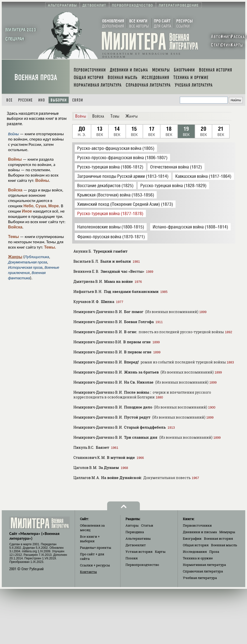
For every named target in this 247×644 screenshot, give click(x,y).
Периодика (135, 532)
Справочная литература (203, 571)
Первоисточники (197, 525)
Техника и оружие (198, 558)
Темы (13, 237)
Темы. (50, 247)
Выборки (59, 100)
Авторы (132, 525)
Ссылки (95, 565)
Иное (27, 211)
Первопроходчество (142, 565)
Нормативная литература (204, 565)
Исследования (195, 552)
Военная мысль (224, 545)
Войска (15, 190)
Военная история (218, 538)
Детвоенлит (136, 545)
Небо (28, 206)
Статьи (147, 525)
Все (9, 100)
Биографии (192, 538)
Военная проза (36, 77)
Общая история (196, 545)
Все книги (90, 539)
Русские (25, 100)
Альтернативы (138, 538)
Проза (214, 552)
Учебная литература (200, 578)
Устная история (139, 552)
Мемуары (227, 532)
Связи (78, 100)
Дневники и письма (200, 532)
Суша (41, 206)
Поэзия (132, 558)
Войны (15, 159)
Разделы (96, 548)
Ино (42, 100)
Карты (160, 552)
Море (54, 206)
